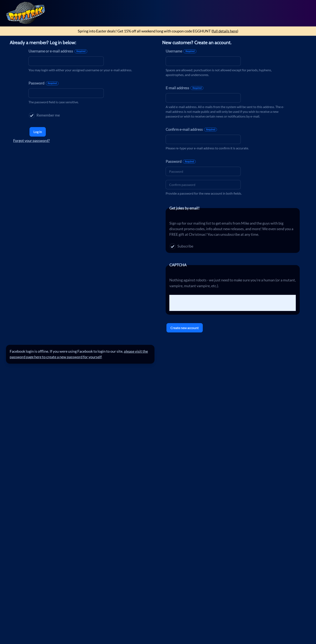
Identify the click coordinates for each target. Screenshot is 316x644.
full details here (225, 31)
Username (181, 51)
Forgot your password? (31, 140)
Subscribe (181, 246)
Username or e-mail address (58, 51)
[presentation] (201, 303)
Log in (38, 132)
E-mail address (185, 88)
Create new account (185, 328)
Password (44, 83)
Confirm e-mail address (191, 129)
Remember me (44, 115)
